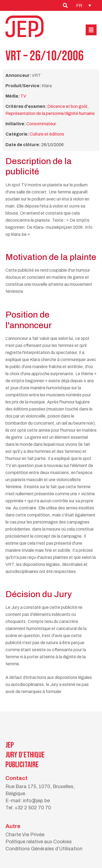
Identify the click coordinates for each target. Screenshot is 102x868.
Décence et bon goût (67, 106)
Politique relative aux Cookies (39, 842)
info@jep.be (36, 801)
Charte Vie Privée (25, 835)
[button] (91, 30)
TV (23, 96)
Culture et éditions (47, 134)
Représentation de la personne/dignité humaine (50, 113)
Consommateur (41, 124)
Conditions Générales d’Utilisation (44, 849)
